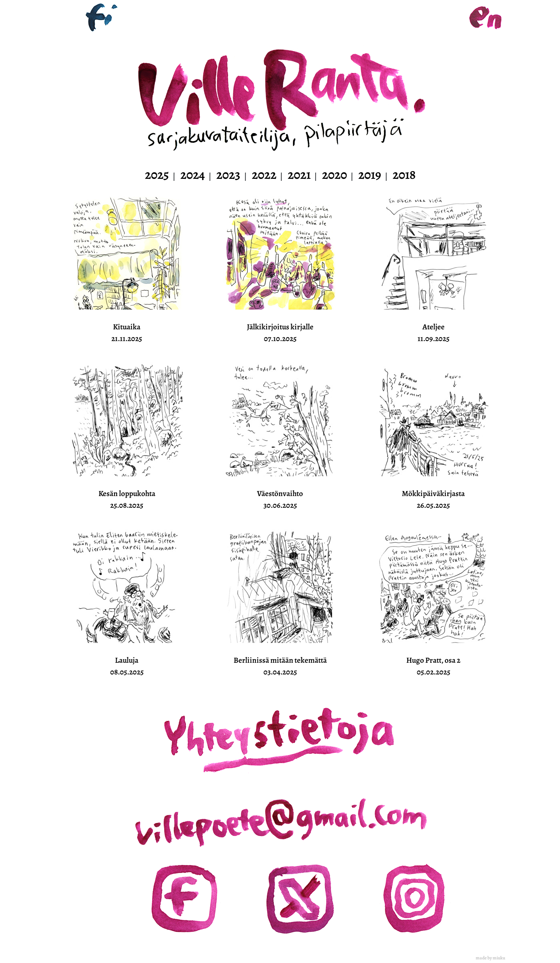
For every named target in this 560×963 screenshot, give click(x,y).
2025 (157, 174)
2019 (370, 174)
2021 (299, 174)
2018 (404, 174)
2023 (228, 174)
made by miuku (490, 958)
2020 (334, 174)
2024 (193, 174)
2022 (264, 174)
